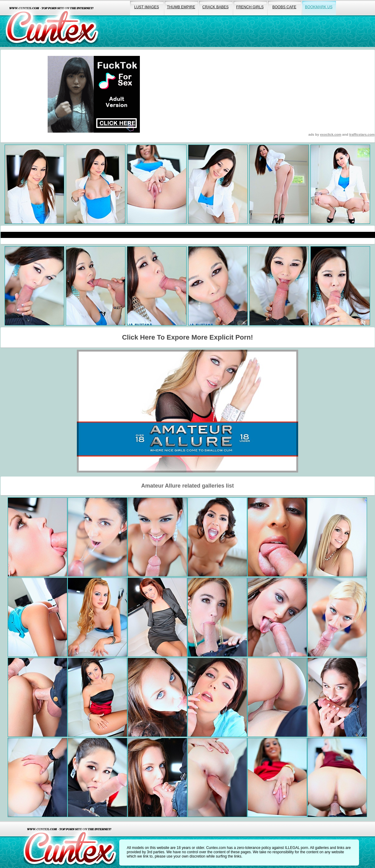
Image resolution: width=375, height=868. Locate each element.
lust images (147, 7)
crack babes (215, 7)
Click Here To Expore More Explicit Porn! (187, 337)
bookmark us (319, 7)
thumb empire (181, 7)
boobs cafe (284, 7)
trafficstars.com (362, 134)
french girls (250, 7)
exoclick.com (331, 134)
